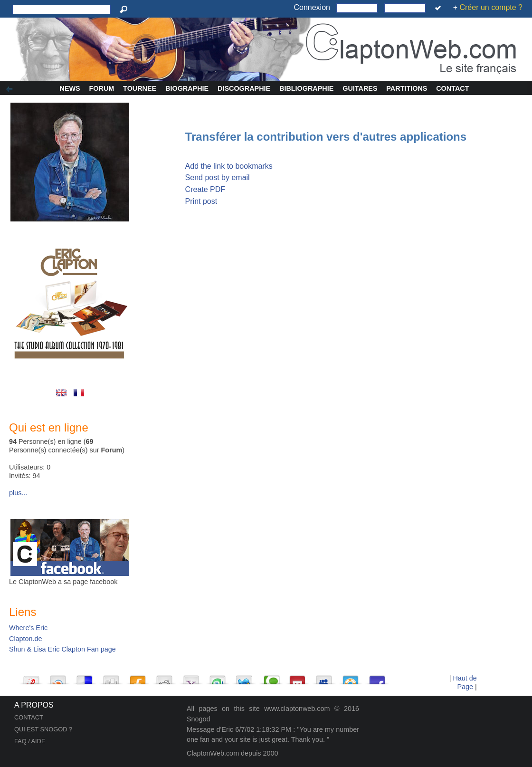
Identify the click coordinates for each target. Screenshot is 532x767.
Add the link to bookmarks (229, 166)
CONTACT (29, 717)
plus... (18, 493)
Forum (102, 88)
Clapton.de (26, 639)
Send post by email (218, 177)
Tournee (140, 88)
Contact (452, 88)
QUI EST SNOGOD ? (43, 729)
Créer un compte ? (491, 7)
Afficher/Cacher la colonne (11, 89)
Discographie (244, 88)
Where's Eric (28, 628)
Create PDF (205, 189)
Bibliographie (306, 88)
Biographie (187, 88)
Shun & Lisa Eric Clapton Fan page (62, 649)
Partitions (407, 88)
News (70, 88)
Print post (201, 201)
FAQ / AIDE (30, 741)
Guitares (360, 88)
